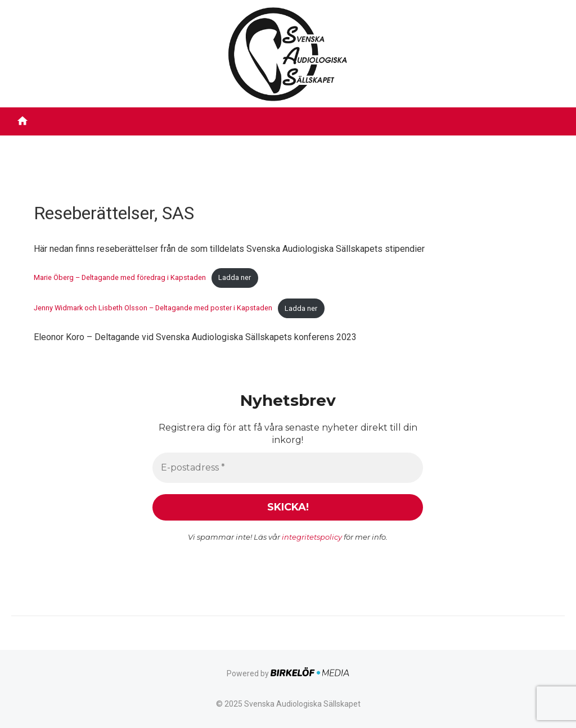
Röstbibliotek (194, 143)
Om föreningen (48, 143)
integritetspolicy (312, 536)
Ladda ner (235, 277)
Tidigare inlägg (466, 143)
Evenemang (391, 143)
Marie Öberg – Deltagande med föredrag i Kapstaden (120, 277)
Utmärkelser (321, 143)
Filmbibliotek (124, 143)
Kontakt (530, 143)
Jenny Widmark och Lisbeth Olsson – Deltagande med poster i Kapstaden (153, 308)
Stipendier (258, 143)
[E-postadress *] (288, 467)
